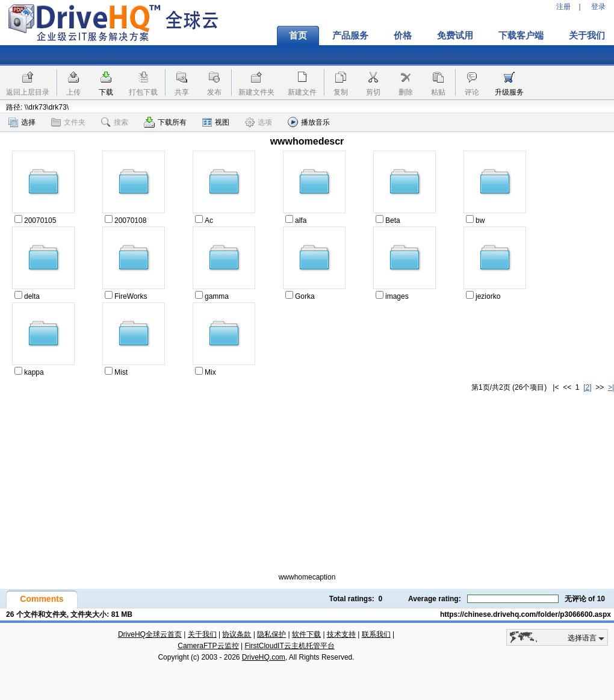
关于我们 (202, 634)
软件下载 (306, 634)
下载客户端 (521, 36)
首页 (298, 36)
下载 (106, 92)
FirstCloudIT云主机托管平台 (289, 646)
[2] (587, 387)
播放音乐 (309, 122)
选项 (259, 122)
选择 (22, 122)
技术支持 (341, 634)
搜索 (115, 122)
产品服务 (350, 36)
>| (611, 387)
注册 (563, 7)
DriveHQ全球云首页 (150, 634)
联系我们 (376, 634)
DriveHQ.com (264, 657)
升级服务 (509, 92)
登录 (598, 7)
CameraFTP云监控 (208, 646)
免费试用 (455, 36)
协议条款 (237, 634)
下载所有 (165, 122)
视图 (216, 122)
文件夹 (68, 122)
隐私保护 (271, 634)
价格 (403, 36)
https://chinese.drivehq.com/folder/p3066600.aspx (526, 614)
